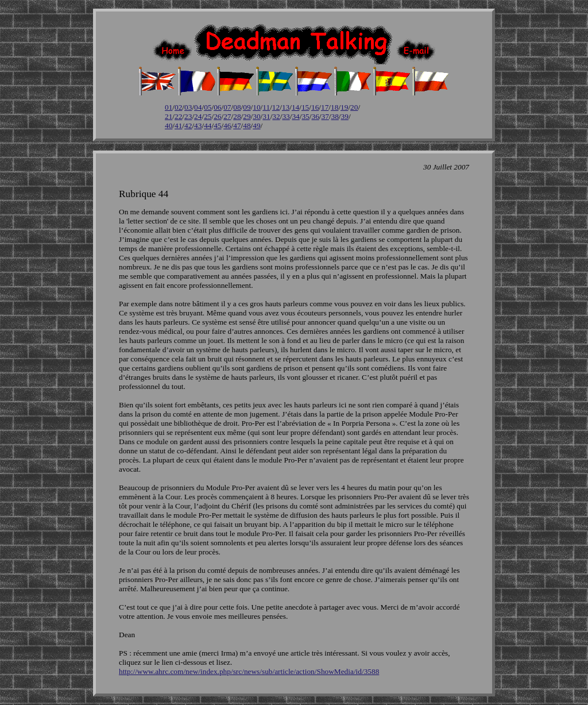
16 (315, 107)
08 (237, 107)
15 (305, 107)
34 (295, 116)
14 (295, 107)
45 (217, 126)
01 (169, 107)
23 (188, 116)
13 (286, 107)
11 (266, 107)
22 (178, 116)
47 (237, 126)
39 (345, 116)
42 (188, 126)
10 (256, 107)
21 (169, 116)
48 (247, 126)
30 (256, 116)
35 (305, 116)
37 (325, 116)
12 (276, 107)
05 (208, 107)
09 (247, 107)
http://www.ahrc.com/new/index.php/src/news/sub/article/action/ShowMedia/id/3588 (249, 671)
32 (276, 116)
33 (286, 116)
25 (208, 116)
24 (198, 116)
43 (198, 126)
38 (335, 116)
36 (315, 116)
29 (247, 116)
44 (208, 126)
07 (227, 107)
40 (169, 126)
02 (178, 107)
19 (344, 107)
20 (354, 107)
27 (227, 116)
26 (217, 116)
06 (217, 107)
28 (237, 116)
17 (325, 107)
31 (266, 116)
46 (227, 126)
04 (198, 107)
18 (334, 107)
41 (178, 126)
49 (256, 126)
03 (188, 107)
